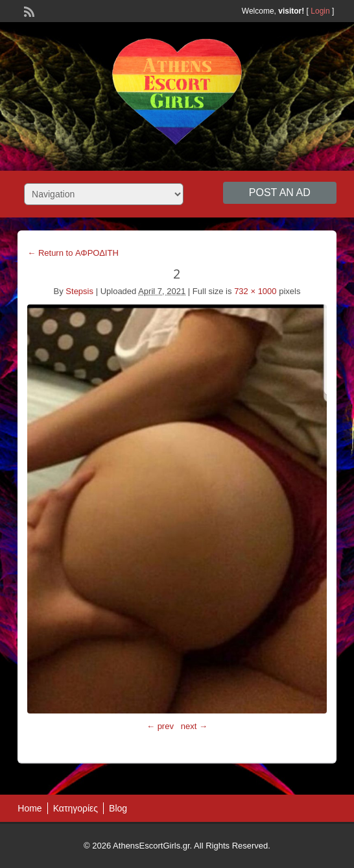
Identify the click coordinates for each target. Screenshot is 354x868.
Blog (118, 808)
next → (194, 726)
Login (320, 11)
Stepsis (79, 291)
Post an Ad (280, 192)
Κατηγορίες (76, 808)
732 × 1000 (255, 291)
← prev (160, 726)
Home (29, 808)
